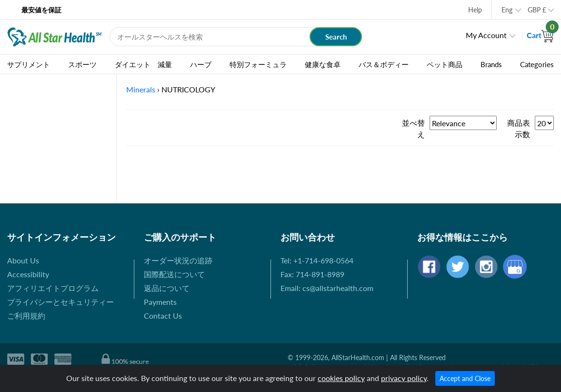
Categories (537, 64)
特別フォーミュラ (258, 64)
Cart (540, 35)
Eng (507, 10)
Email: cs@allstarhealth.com (327, 288)
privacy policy (404, 378)
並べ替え (413, 128)
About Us (23, 260)
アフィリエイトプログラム (53, 288)
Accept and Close (465, 378)
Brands (491, 64)
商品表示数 (519, 128)
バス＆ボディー (384, 64)
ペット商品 (445, 64)
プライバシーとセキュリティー (60, 302)
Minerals (141, 89)
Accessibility (28, 274)
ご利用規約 (26, 316)
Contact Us (163, 316)
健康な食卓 (323, 64)
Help (475, 10)
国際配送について (174, 274)
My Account (486, 35)
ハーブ (201, 64)
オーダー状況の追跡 (178, 260)
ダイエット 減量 (143, 64)
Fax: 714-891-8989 (312, 274)
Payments (160, 302)
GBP (537, 10)
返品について (167, 288)
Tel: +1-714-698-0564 (317, 260)
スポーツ (82, 64)
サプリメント (29, 64)
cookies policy (341, 378)
